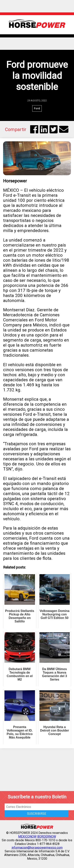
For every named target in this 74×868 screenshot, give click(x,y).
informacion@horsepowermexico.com (37, 848)
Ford (37, 108)
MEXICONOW (27, 837)
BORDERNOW (47, 837)
